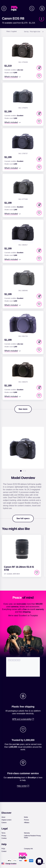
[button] (39, 68)
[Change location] (11, 864)
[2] (23, 471)
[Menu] (4, 8)
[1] (21, 471)
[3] (25, 471)
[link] (15, 9)
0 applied (12, 31)
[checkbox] (39, 76)
